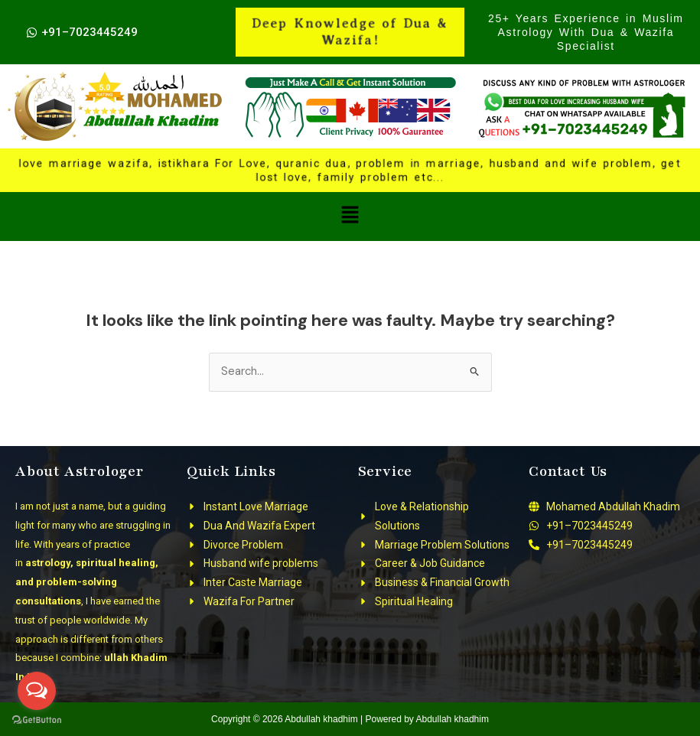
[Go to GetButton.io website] (37, 720)
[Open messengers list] (37, 691)
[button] (350, 217)
